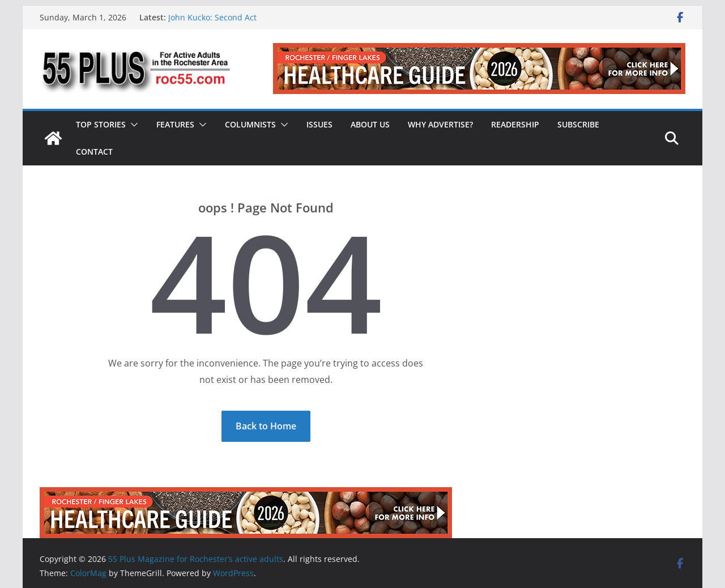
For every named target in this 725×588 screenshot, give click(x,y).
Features (175, 124)
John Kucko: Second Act (212, 17)
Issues (319, 124)
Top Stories (101, 124)
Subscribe (578, 124)
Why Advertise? (440, 124)
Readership (515, 124)
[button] (132, 125)
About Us (370, 124)
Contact (94, 152)
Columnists (250, 124)
